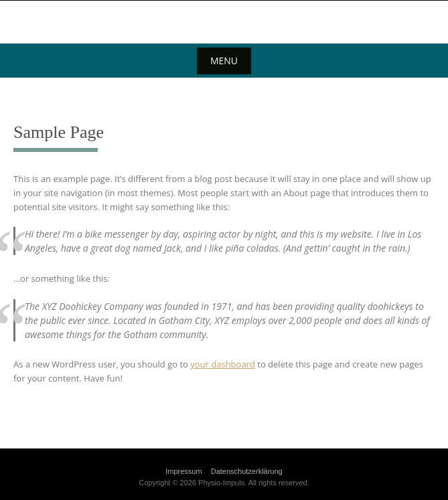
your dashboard (223, 364)
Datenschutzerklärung (247, 471)
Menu (224, 61)
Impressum (183, 471)
